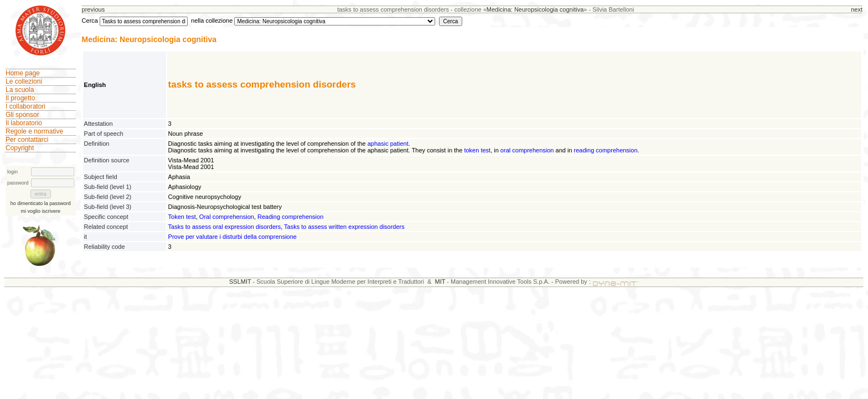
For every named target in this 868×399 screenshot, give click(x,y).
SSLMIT (240, 282)
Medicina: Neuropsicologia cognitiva (535, 9)
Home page (23, 73)
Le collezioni (24, 81)
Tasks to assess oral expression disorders (225, 227)
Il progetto (20, 98)
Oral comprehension (227, 217)
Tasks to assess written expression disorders (344, 227)
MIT (440, 282)
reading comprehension (606, 150)
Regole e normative (34, 131)
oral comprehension (527, 150)
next (857, 9)
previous (94, 9)
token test (477, 150)
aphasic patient (388, 144)
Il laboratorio (24, 123)
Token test (182, 217)
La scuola (20, 90)
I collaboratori (25, 106)
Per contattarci (27, 140)
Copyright (20, 148)
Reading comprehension (290, 217)
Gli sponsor (22, 115)
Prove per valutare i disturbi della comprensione (232, 237)
